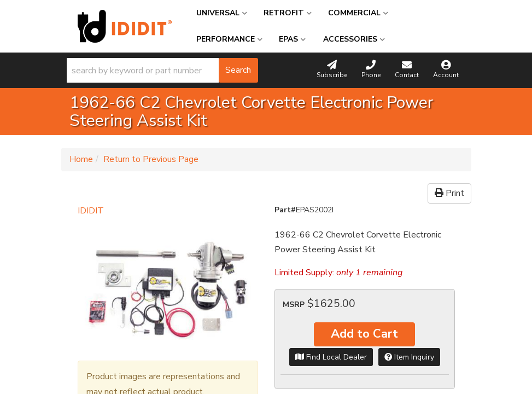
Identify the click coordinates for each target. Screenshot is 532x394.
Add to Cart (364, 334)
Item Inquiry (409, 357)
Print (449, 193)
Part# (285, 210)
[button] (162, 70)
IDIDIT (91, 211)
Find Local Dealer (331, 357)
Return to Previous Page (151, 159)
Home (81, 159)
